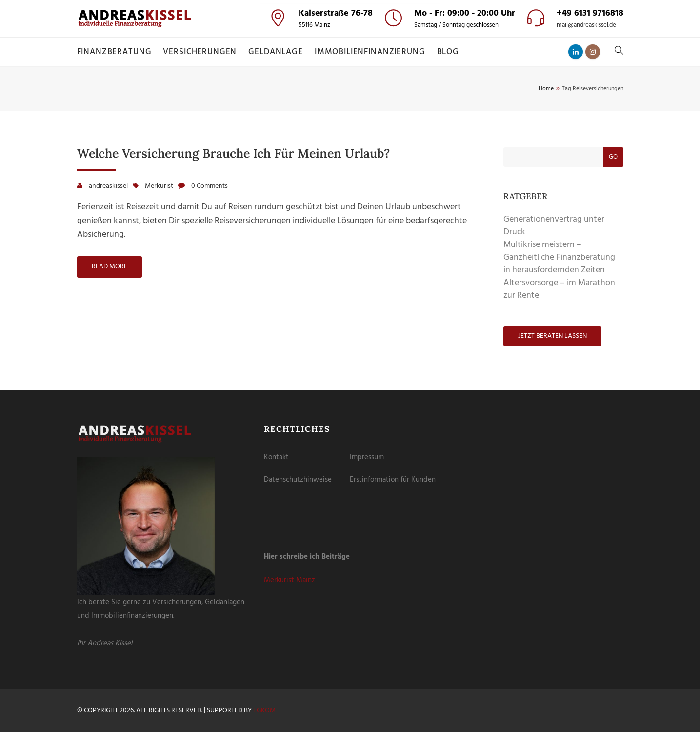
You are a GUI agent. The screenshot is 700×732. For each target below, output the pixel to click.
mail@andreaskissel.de (586, 25)
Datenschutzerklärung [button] (354, 167)
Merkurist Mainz (290, 580)
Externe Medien (384, 57)
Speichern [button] (350, 113)
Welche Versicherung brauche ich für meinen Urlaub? (233, 153)
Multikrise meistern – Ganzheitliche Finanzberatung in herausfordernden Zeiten (559, 257)
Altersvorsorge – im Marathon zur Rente (559, 289)
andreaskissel (108, 186)
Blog (448, 52)
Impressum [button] (396, 167)
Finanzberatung (114, 52)
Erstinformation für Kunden (393, 480)
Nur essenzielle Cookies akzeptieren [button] (350, 138)
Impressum (367, 457)
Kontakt (276, 457)
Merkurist (159, 186)
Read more (110, 267)
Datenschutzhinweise (298, 480)
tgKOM (264, 710)
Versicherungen (200, 52)
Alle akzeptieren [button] (350, 85)
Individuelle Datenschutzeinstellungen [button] (350, 155)
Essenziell (300, 57)
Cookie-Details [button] (308, 167)
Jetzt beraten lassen (552, 336)
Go (613, 157)
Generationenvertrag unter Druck (554, 226)
